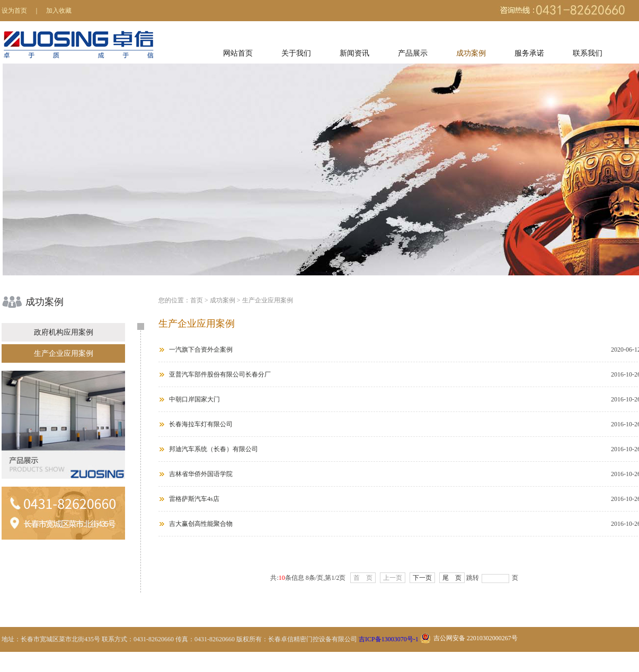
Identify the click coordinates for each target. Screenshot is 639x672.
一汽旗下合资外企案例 (201, 350)
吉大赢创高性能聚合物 (201, 524)
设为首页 (14, 11)
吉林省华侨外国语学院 (201, 474)
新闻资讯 (354, 53)
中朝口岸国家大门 (194, 399)
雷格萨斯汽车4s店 (194, 499)
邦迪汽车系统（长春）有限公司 (214, 449)
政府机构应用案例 (64, 332)
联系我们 (588, 53)
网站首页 (238, 53)
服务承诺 (529, 53)
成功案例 (471, 53)
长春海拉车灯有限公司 (201, 424)
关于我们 (296, 53)
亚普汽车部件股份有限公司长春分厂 (220, 374)
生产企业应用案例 (64, 353)
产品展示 (413, 53)
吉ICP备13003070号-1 (389, 639)
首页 (197, 300)
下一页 (422, 578)
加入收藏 (59, 11)
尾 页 (452, 578)
